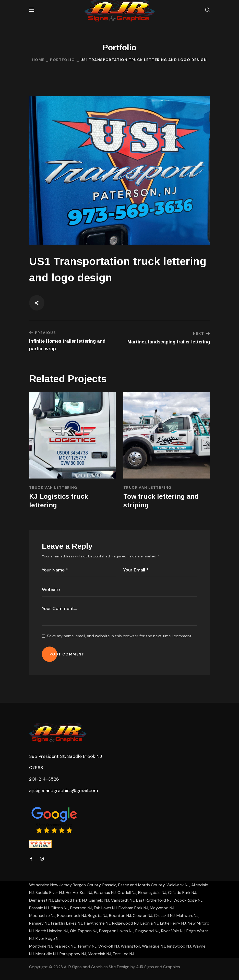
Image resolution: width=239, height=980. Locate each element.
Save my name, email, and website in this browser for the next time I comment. (120, 636)
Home (38, 60)
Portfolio (62, 60)
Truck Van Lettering (53, 487)
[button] (207, 10)
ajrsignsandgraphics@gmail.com (64, 791)
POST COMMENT (67, 654)
